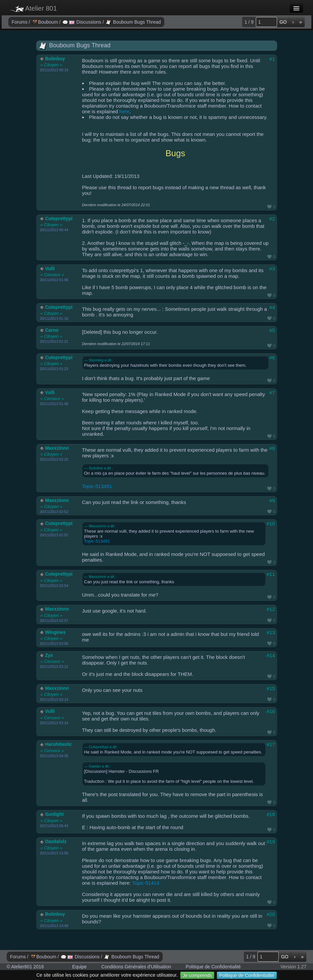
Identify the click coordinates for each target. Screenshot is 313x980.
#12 (271, 609)
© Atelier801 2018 (25, 967)
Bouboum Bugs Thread (133, 22)
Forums (20, 22)
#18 (271, 814)
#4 (272, 307)
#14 (271, 655)
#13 (271, 632)
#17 (271, 744)
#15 (271, 688)
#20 (271, 914)
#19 (271, 842)
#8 (272, 448)
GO (283, 22)
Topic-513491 (97, 486)
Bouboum (46, 22)
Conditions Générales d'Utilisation (136, 967)
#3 (272, 269)
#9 (272, 500)
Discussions (82, 22)
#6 (272, 358)
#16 (271, 711)
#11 (271, 574)
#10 (271, 523)
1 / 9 (249, 22)
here (124, 111)
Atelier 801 (33, 8)
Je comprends (197, 975)
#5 (272, 330)
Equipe (79, 967)
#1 (272, 59)
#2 (272, 219)
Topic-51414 (146, 883)
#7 (272, 393)
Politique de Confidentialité (247, 975)
